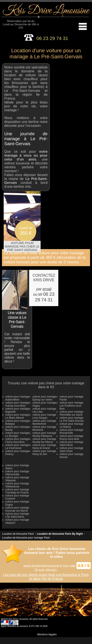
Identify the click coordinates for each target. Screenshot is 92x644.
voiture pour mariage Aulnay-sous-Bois (17, 404)
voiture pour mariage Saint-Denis (71, 444)
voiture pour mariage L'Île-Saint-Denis (17, 515)
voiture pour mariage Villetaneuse (17, 485)
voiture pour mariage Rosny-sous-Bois (71, 437)
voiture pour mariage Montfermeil (44, 422)
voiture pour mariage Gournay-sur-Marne (17, 509)
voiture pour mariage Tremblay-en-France (17, 491)
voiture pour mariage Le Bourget (17, 434)
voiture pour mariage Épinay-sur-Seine (44, 398)
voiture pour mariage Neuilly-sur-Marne (44, 440)
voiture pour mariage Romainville (71, 431)
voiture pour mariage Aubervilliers (17, 398)
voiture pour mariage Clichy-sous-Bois (17, 440)
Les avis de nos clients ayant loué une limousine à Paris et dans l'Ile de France (46, 577)
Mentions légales (47, 634)
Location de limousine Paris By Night (60, 534)
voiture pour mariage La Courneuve (17, 447)
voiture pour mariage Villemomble (17, 473)
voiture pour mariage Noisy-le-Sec (44, 453)
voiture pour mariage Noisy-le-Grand (44, 447)
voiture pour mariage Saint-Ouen (71, 450)
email (47, 289)
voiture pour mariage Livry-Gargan (44, 416)
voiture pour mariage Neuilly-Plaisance (44, 434)
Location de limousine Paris (18, 534)
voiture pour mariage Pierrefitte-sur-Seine (71, 413)
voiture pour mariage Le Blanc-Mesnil (17, 416)
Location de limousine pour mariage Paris (26, 538)
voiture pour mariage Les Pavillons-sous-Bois (71, 406)
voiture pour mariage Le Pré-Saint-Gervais (72, 419)
